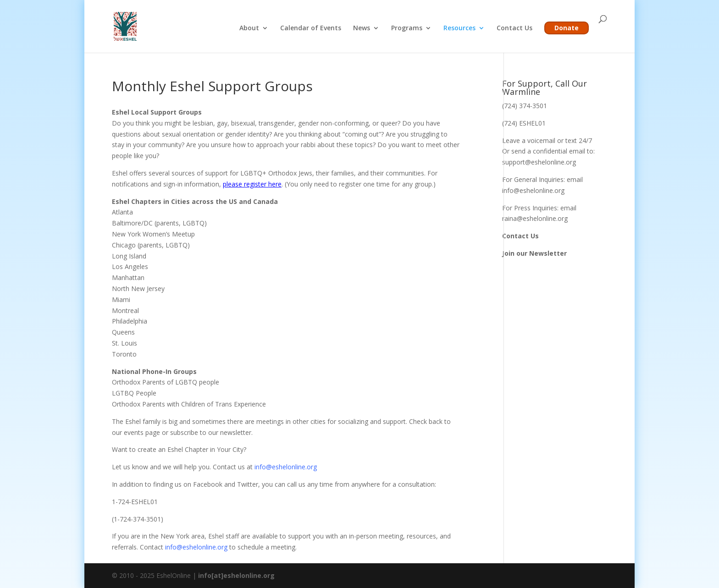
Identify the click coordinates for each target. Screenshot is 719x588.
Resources (459, 28)
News (362, 28)
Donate (567, 28)
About (249, 28)
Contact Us (514, 28)
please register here (252, 184)
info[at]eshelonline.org (236, 575)
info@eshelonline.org (285, 467)
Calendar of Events (311, 28)
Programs (407, 28)
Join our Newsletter (534, 253)
